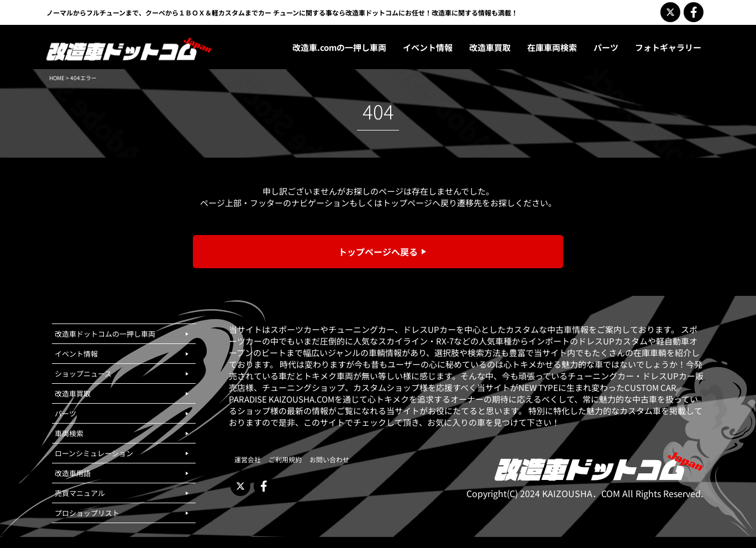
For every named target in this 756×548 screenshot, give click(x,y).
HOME (57, 78)
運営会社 (248, 459)
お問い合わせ (329, 459)
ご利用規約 (285, 459)
